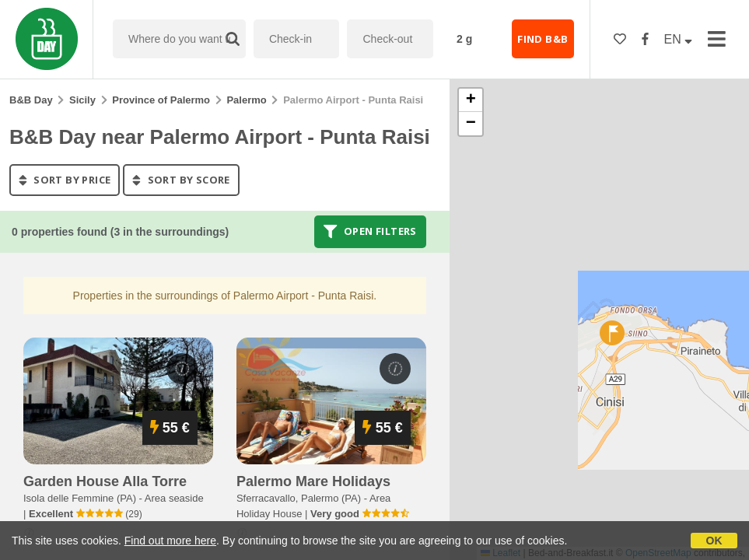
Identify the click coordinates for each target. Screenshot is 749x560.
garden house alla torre (105, 481)
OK (714, 541)
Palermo (246, 100)
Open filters (370, 232)
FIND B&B (542, 39)
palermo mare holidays (313, 481)
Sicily (82, 100)
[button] (612, 333)
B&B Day (31, 100)
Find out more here (170, 541)
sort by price (65, 180)
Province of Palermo (161, 100)
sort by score (181, 180)
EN (679, 39)
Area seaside (174, 498)
